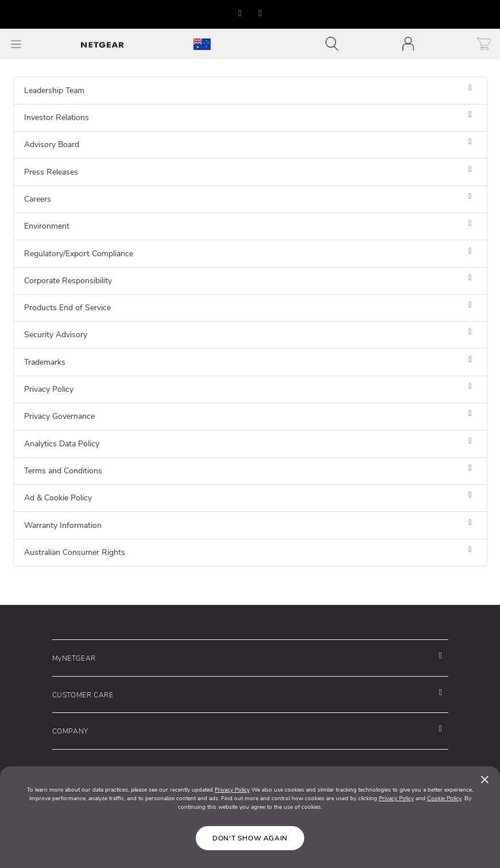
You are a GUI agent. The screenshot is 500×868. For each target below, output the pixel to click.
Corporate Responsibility (68, 281)
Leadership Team (54, 90)
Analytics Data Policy (62, 444)
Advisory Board (52, 144)
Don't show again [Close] (250, 838)
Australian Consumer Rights (75, 552)
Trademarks (45, 362)
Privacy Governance (59, 416)
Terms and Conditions (63, 471)
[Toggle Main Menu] (16, 44)
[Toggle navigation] (335, 44)
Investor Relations (57, 117)
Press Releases (51, 172)
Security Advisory (56, 335)
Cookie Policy (444, 798)
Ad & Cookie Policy (58, 498)
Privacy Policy (49, 389)
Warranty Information (63, 525)
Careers (38, 199)
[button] (240, 13)
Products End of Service (67, 308)
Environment (47, 226)
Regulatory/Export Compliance (79, 254)
